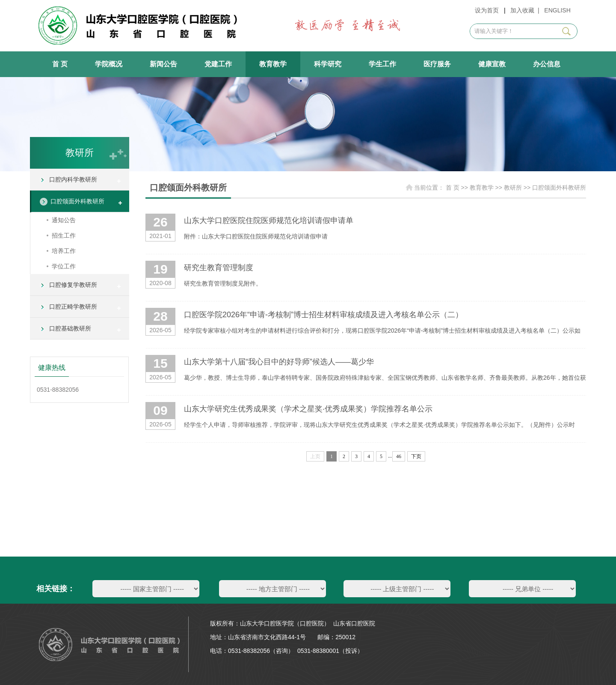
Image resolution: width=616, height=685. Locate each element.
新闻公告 (163, 64)
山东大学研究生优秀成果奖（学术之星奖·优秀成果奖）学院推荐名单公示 (308, 409)
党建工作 (218, 64)
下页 (416, 456)
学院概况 (109, 64)
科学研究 (328, 64)
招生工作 (64, 235)
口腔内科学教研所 (73, 179)
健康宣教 (492, 64)
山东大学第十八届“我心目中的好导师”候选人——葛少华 (279, 362)
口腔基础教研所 (70, 328)
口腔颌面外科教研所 (77, 201)
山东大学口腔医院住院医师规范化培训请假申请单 (269, 220)
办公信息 (547, 64)
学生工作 (382, 64)
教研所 (513, 188)
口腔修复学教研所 (73, 285)
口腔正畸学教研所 (73, 307)
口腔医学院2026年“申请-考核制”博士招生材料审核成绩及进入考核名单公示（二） (323, 315)
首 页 (60, 64)
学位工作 (64, 266)
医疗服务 (437, 64)
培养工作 (64, 251)
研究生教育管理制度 (219, 268)
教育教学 (273, 64)
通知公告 (64, 220)
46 (399, 456)
